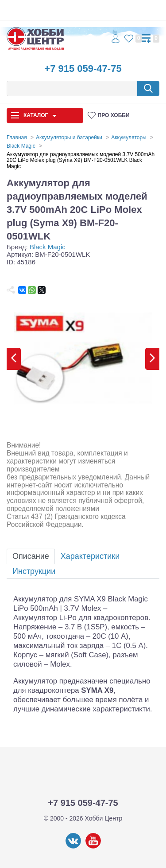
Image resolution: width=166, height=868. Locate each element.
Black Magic (48, 247)
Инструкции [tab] (34, 571)
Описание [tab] (31, 556)
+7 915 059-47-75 (83, 69)
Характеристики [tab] (90, 556)
